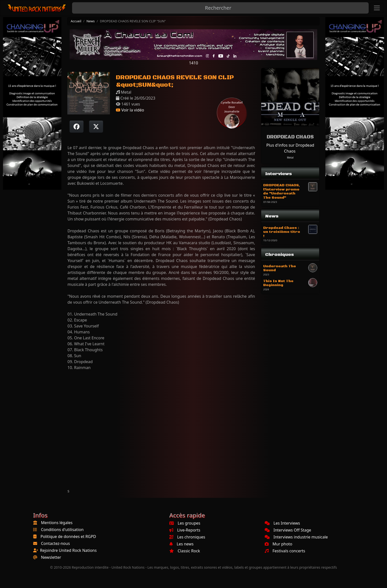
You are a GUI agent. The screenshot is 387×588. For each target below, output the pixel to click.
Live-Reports (185, 530)
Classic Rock (185, 551)
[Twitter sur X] (96, 127)
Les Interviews (282, 523)
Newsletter (51, 557)
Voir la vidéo (130, 110)
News (90, 21)
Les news (181, 544)
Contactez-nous (56, 543)
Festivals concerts (285, 551)
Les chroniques (187, 537)
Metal (290, 158)
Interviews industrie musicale (296, 537)
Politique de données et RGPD (68, 536)
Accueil (76, 21)
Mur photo (279, 544)
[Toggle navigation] (377, 8)
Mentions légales (57, 523)
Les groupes (185, 523)
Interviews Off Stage (288, 530)
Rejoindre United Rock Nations (68, 550)
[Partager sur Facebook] (77, 127)
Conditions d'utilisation (62, 530)
